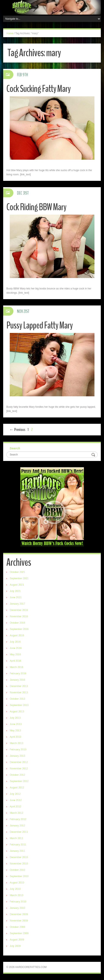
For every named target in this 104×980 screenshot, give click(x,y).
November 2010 (19, 864)
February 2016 (18, 673)
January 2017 (17, 604)
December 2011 (19, 832)
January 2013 (17, 756)
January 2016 (17, 680)
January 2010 (17, 908)
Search (15, 448)
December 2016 (19, 610)
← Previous (17, 430)
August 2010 (17, 883)
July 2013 (15, 718)
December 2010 (19, 857)
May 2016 (15, 654)
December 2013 (19, 686)
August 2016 (17, 635)
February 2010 (18, 902)
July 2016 (15, 642)
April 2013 (15, 737)
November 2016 (19, 616)
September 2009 (19, 933)
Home (10, 33)
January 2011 (17, 851)
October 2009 (17, 927)
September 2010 (19, 876)
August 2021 (17, 585)
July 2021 (15, 591)
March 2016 (16, 667)
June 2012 (16, 800)
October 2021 (17, 572)
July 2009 (15, 946)
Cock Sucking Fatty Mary (38, 89)
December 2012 (19, 762)
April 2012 (15, 807)
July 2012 (15, 794)
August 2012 (17, 788)
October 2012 (17, 775)
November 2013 (19, 692)
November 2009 (19, 921)
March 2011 (16, 838)
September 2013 (19, 705)
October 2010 (17, 870)
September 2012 (19, 781)
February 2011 (18, 845)
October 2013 (17, 699)
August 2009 (17, 940)
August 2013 (17, 711)
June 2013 (16, 724)
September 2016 (19, 629)
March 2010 (16, 895)
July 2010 (15, 889)
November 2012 (19, 769)
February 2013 (18, 750)
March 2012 (16, 813)
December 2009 (19, 914)
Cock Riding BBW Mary (36, 207)
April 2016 (15, 661)
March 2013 (16, 743)
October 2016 (17, 623)
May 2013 (15, 731)
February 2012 (18, 819)
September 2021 (19, 578)
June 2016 (16, 648)
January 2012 (17, 826)
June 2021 (16, 597)
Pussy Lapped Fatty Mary (40, 325)
